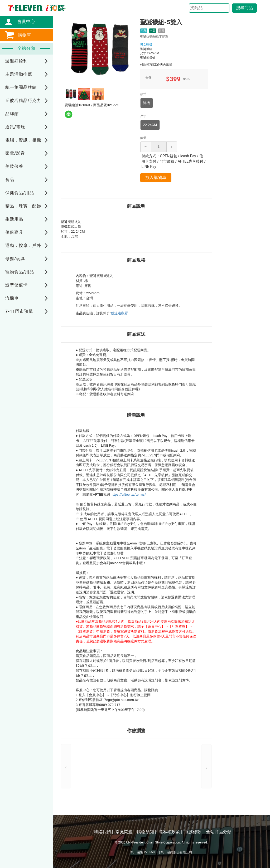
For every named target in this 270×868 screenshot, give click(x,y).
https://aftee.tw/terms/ (128, 494)
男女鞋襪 (146, 45)
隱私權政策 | (170, 832)
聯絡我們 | (103, 832)
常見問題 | (125, 832)
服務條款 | (194, 832)
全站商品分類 (219, 832)
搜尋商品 (244, 8)
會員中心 (23, 21)
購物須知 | (147, 832)
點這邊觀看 (119, 313)
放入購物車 (156, 177)
